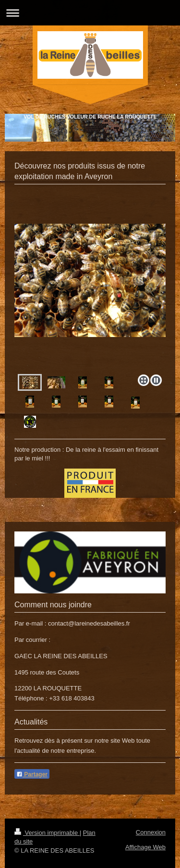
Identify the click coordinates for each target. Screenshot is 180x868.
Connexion (151, 832)
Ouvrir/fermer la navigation (90, 13)
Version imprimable (47, 833)
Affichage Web (145, 847)
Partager (32, 774)
